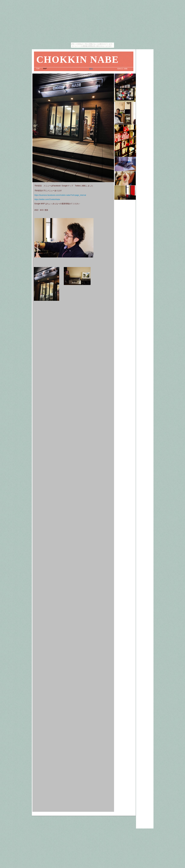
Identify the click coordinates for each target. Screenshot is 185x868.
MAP (45, 69)
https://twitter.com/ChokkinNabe (47, 199)
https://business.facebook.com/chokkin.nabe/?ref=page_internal (60, 195)
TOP (38, 69)
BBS (91, 69)
